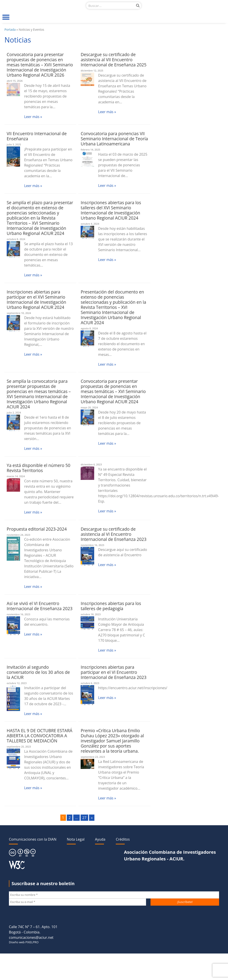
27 (84, 818)
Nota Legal (76, 839)
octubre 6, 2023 (90, 683)
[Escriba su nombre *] (114, 895)
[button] (6, 17)
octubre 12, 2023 (17, 683)
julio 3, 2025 (14, 144)
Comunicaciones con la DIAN (33, 839)
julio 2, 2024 (14, 413)
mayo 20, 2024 (89, 407)
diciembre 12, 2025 (92, 70)
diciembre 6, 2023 (91, 464)
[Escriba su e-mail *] (77, 902)
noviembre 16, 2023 (92, 545)
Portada (10, 30)
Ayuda (100, 839)
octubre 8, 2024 (16, 239)
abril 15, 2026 (15, 81)
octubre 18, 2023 (91, 614)
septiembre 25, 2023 (19, 747)
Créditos (123, 839)
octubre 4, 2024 (90, 224)
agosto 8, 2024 (89, 328)
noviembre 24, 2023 (18, 535)
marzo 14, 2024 (16, 476)
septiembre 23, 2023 (93, 757)
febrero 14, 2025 (90, 150)
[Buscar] (138, 6)
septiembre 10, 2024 (19, 313)
